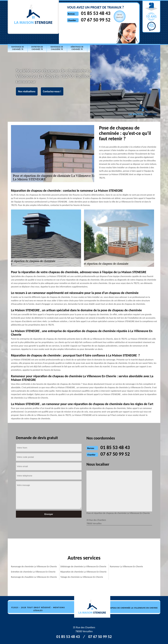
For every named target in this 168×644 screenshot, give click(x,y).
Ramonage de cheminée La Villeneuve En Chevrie (34, 567)
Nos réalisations (27, 91)
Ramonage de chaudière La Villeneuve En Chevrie (34, 577)
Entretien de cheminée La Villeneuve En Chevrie (33, 572)
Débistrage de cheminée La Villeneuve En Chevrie (83, 567)
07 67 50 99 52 (95, 20)
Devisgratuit (119, 16)
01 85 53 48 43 (95, 13)
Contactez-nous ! (52, 91)
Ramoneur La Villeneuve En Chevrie (126, 567)
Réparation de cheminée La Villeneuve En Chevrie (83, 572)
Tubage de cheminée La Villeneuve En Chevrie (82, 577)
